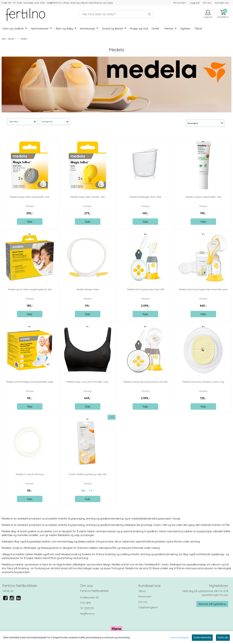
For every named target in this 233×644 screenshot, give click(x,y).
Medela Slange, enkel (88, 289)
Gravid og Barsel (113, 28)
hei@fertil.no (87, 614)
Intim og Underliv (14, 28)
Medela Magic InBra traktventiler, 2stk (30, 197)
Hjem (4, 39)
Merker (169, 28)
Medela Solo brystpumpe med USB (145, 289)
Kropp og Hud (139, 28)
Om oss (207, 3)
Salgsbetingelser (148, 607)
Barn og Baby (65, 28)
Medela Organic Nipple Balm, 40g (203, 197)
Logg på (195, 3)
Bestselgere (193, 123)
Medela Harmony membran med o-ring (203, 382)
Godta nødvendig (202, 637)
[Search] (117, 14)
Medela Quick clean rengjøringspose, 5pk (30, 289)
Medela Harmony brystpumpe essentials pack (203, 289)
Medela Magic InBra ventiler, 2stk (88, 197)
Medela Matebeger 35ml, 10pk (145, 197)
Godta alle (223, 637)
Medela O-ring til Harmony (30, 474)
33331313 (89, 608)
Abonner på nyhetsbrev (212, 604)
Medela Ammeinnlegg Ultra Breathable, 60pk (30, 382)
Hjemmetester (40, 28)
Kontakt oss (222, 3)
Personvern (180, 3)
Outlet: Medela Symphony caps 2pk (88, 474)
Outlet (155, 28)
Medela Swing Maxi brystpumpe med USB (145, 382)
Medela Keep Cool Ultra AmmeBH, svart (88, 382)
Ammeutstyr (88, 28)
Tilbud (142, 591)
